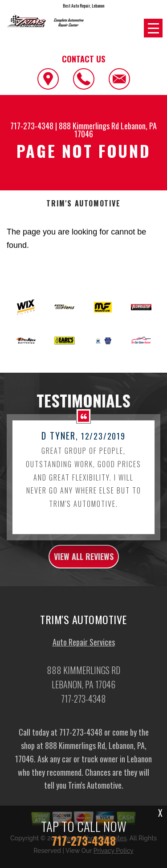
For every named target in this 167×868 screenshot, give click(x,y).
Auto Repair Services (84, 651)
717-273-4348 (32, 126)
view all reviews (84, 565)
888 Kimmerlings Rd (89, 126)
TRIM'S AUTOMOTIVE (83, 204)
